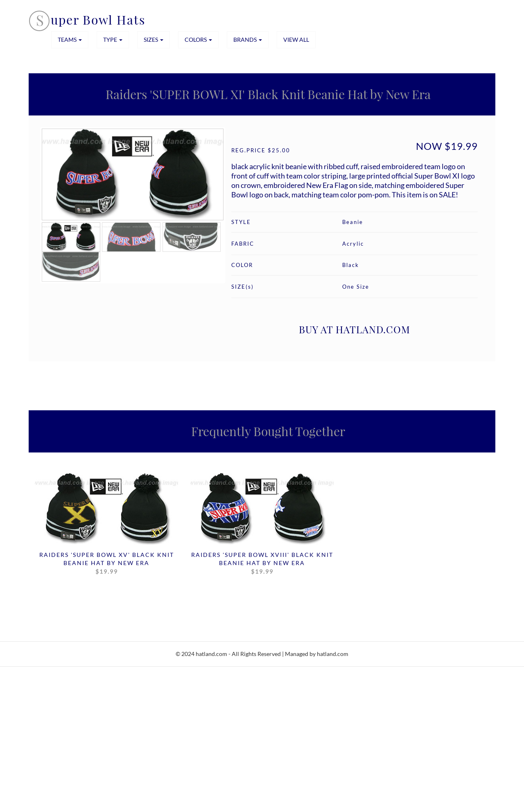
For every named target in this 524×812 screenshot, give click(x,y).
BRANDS (248, 40)
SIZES (154, 40)
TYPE (113, 40)
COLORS (198, 40)
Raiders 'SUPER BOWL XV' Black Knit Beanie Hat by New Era (107, 563)
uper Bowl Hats (98, 20)
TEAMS (70, 40)
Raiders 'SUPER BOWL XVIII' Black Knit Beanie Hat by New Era (262, 563)
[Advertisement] (246, 753)
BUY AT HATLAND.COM (355, 329)
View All (296, 40)
